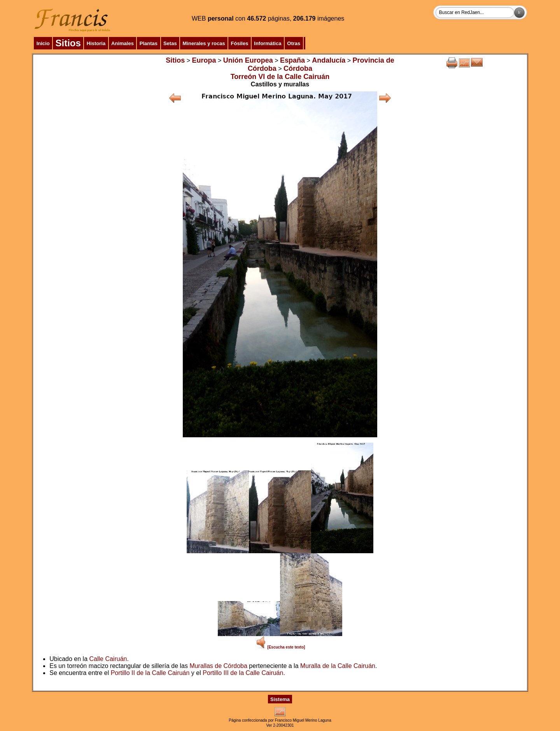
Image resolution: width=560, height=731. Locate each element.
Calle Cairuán (108, 659)
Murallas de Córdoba (218, 666)
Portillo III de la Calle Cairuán (243, 673)
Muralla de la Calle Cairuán (338, 666)
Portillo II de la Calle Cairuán (150, 673)
